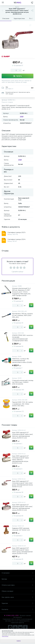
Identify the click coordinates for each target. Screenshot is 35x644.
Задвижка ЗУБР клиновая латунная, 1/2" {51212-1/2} (21, 529)
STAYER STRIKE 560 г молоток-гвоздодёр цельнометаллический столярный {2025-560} (23, 338)
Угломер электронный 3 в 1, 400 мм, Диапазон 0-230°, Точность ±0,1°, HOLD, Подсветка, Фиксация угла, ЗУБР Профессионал (22, 292)
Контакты (17, 609)
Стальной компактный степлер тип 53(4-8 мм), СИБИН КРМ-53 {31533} (23, 382)
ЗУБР (22, 117)
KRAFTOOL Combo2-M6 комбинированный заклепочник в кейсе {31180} (22, 361)
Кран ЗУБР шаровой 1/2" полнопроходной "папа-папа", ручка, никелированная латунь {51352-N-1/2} (22, 484)
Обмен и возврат (17, 591)
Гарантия (17, 603)
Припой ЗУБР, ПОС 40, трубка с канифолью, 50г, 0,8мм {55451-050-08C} (22, 404)
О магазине (17, 573)
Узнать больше (5, 636)
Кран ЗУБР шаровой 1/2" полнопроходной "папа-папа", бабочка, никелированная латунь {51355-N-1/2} (22, 507)
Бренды (17, 579)
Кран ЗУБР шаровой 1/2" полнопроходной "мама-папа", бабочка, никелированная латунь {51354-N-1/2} (23, 435)
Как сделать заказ (17, 597)
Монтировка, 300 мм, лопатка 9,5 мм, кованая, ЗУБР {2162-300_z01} (22, 315)
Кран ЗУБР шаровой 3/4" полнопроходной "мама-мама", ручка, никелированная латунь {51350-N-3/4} (22, 551)
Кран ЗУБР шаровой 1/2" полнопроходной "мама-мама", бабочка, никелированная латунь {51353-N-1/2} (21, 460)
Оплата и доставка (17, 585)
